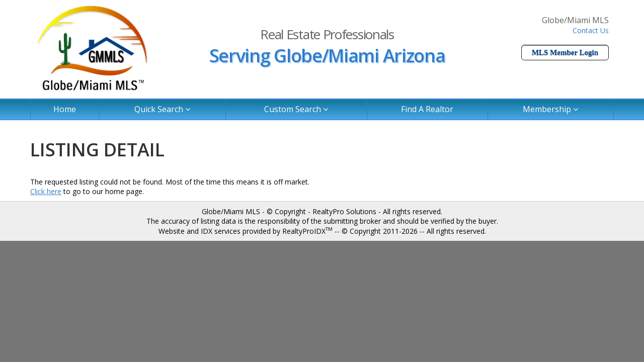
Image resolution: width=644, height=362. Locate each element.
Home (65, 109)
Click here (46, 191)
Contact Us (591, 30)
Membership (550, 109)
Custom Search (296, 109)
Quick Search (162, 109)
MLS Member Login (565, 52)
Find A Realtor (427, 109)
